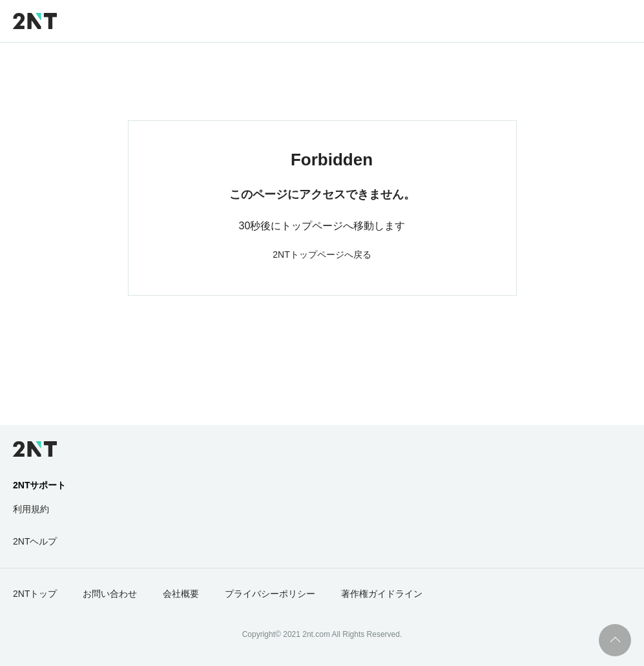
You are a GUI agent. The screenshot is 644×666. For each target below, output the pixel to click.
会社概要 (181, 594)
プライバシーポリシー (270, 594)
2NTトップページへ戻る (322, 255)
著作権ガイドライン (382, 594)
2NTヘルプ (35, 541)
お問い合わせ (110, 594)
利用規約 (31, 509)
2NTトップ (35, 594)
